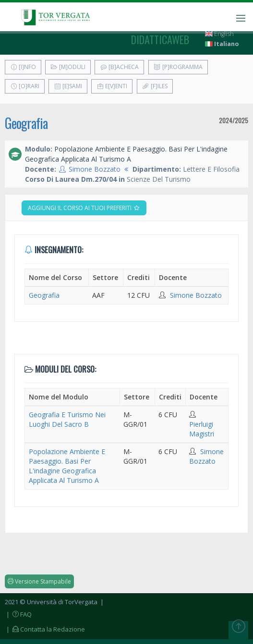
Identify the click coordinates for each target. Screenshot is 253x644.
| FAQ (18, 614)
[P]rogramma (178, 67)
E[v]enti (112, 86)
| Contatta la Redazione (45, 629)
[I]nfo (23, 67)
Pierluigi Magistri (202, 429)
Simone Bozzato (95, 169)
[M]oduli (68, 67)
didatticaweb (160, 39)
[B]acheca (119, 67)
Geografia (26, 123)
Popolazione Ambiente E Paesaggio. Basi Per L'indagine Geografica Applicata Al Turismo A (67, 466)
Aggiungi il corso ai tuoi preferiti (84, 208)
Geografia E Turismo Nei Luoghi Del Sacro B (67, 419)
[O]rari (25, 86)
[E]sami (68, 86)
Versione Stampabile (39, 581)
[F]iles (155, 86)
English (219, 34)
